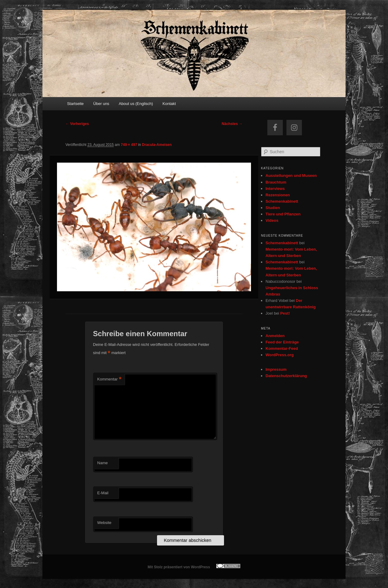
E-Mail (103, 493)
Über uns (101, 104)
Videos (272, 220)
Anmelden (275, 336)
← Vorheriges (77, 124)
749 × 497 (129, 145)
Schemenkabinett (282, 201)
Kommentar (109, 379)
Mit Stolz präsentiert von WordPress (179, 567)
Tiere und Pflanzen (283, 214)
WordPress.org (280, 355)
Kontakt (169, 104)
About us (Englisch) (136, 104)
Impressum (276, 369)
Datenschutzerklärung (286, 376)
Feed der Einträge (282, 342)
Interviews (275, 189)
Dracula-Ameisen (157, 145)
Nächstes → (232, 124)
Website (104, 523)
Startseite (75, 104)
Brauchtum (276, 182)
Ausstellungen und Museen (291, 176)
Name (103, 463)
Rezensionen (278, 195)
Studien (273, 208)
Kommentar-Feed (282, 348)
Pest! (285, 313)
